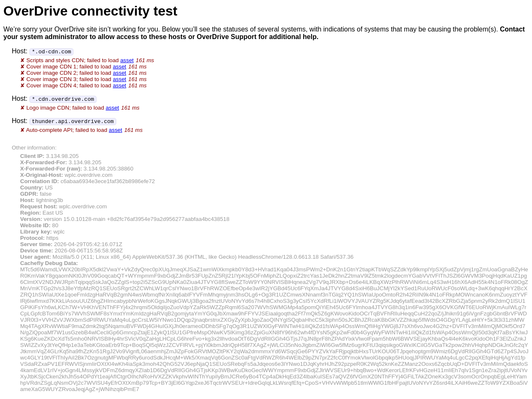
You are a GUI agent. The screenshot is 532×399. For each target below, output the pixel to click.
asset (127, 60)
